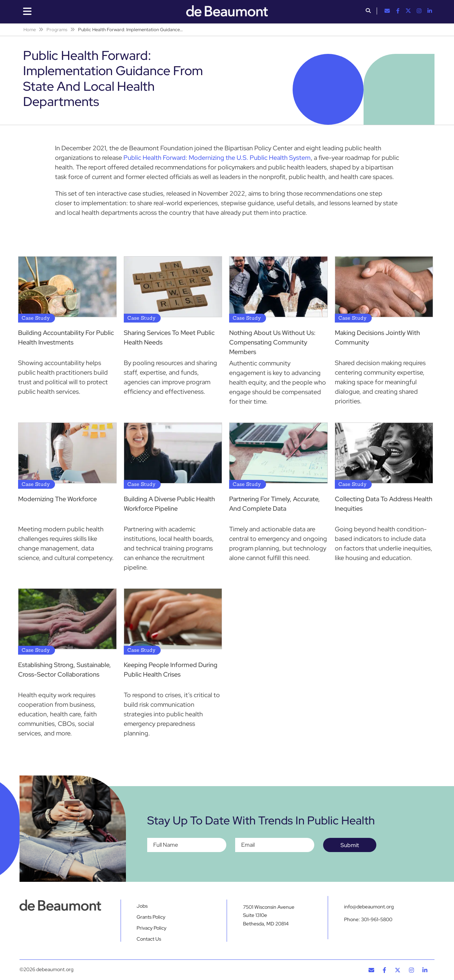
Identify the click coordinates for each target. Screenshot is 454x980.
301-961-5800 (377, 919)
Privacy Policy (151, 928)
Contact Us (149, 939)
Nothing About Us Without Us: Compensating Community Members (272, 342)
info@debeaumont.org (369, 907)
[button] (368, 11)
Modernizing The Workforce (57, 499)
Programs (57, 30)
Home (30, 30)
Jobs (142, 906)
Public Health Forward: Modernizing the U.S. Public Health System (217, 158)
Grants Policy (151, 917)
